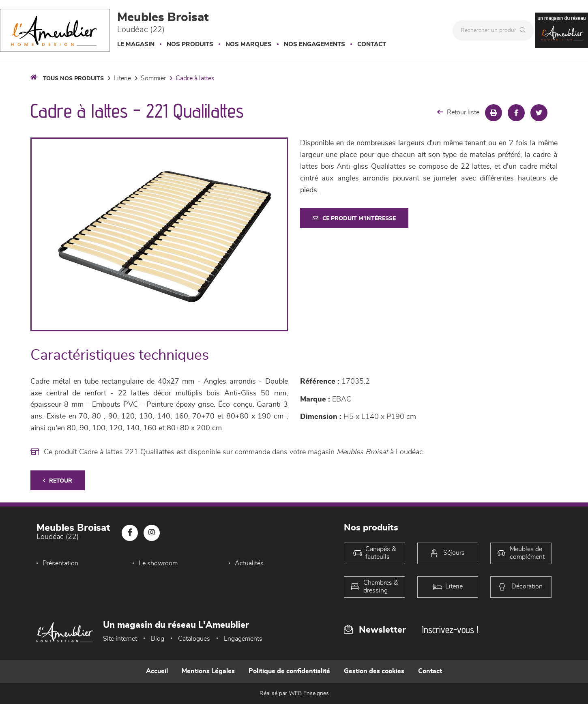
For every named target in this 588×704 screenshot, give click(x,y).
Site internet (120, 639)
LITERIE (122, 78)
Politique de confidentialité (289, 671)
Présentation (60, 563)
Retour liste (458, 112)
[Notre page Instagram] (152, 533)
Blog (158, 639)
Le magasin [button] (136, 44)
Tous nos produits (73, 79)
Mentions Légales (208, 671)
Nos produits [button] (190, 44)
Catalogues (194, 639)
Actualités (249, 563)
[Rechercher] (525, 30)
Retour (58, 481)
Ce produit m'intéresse (354, 218)
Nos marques (249, 44)
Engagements (243, 639)
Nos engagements (314, 44)
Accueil (157, 671)
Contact (372, 44)
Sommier (153, 78)
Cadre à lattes (195, 78)
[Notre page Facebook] (130, 533)
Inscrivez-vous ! (450, 630)
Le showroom (158, 563)
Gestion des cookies (374, 671)
